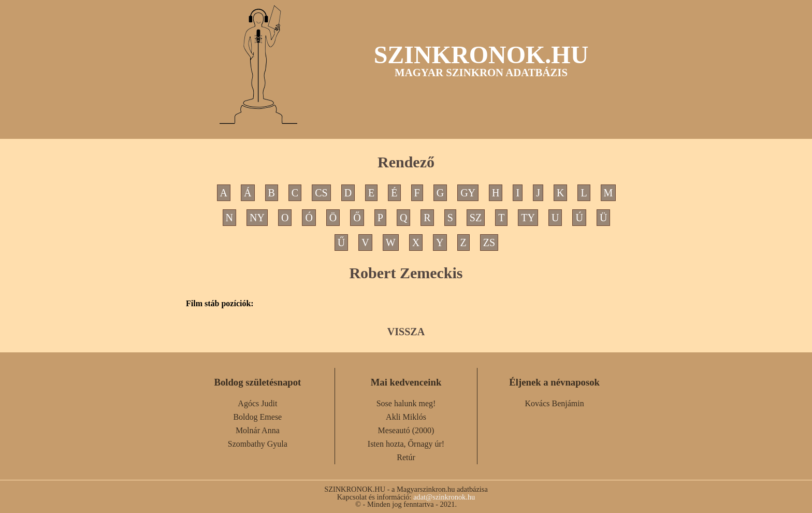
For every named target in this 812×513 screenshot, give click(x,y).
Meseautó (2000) (406, 430)
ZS (489, 243)
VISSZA (406, 332)
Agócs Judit (257, 403)
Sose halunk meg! (406, 403)
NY (257, 218)
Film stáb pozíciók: (220, 304)
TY (528, 218)
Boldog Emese (257, 417)
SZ (476, 218)
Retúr (406, 457)
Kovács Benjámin (555, 403)
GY (468, 193)
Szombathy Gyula (258, 444)
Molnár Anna (258, 430)
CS (321, 193)
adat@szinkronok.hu (444, 497)
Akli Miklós (406, 417)
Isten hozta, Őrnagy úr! (406, 444)
